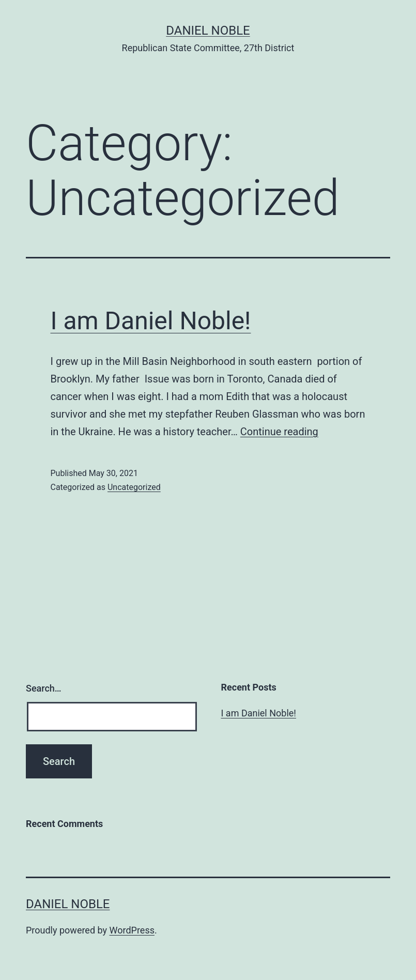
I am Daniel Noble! (151, 321)
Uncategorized (134, 487)
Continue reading (279, 432)
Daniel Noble (208, 30)
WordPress (132, 930)
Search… (44, 688)
